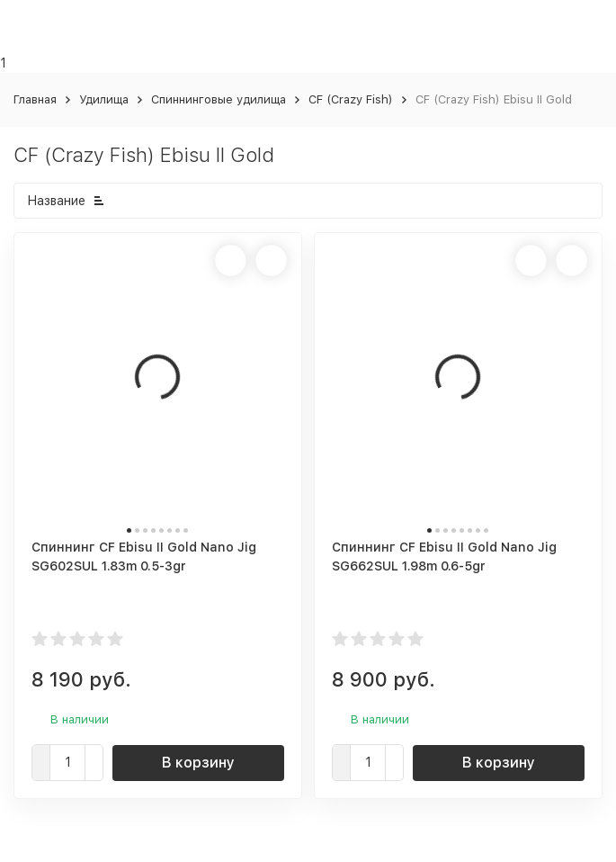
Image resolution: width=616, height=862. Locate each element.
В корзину (198, 763)
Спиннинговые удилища (219, 99)
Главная (35, 99)
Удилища (104, 99)
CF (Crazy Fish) (351, 99)
